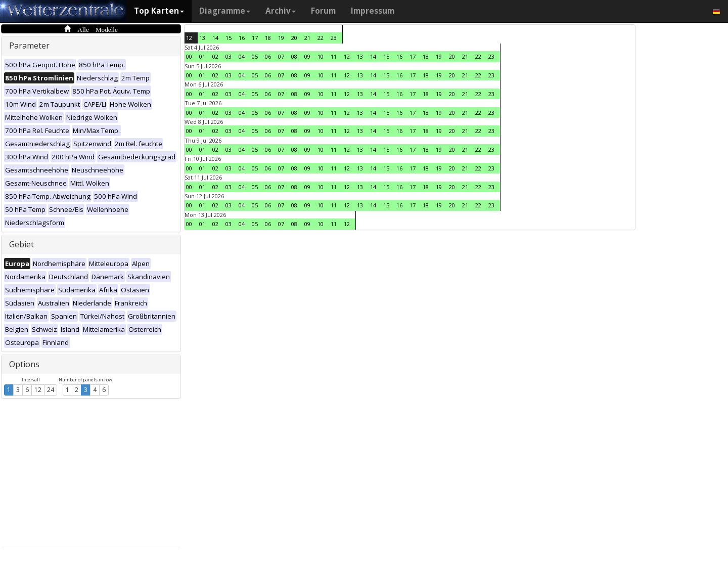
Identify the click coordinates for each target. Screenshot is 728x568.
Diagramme (225, 11)
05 (255, 56)
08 (294, 56)
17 (255, 38)
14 (215, 38)
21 (307, 38)
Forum (323, 11)
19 (281, 38)
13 (202, 38)
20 (294, 38)
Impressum (373, 11)
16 (242, 38)
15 (229, 38)
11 (334, 56)
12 (38, 390)
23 (334, 38)
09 (307, 56)
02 (215, 56)
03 (229, 56)
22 (321, 38)
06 (268, 56)
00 (189, 56)
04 (242, 56)
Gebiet (21, 244)
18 (268, 38)
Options (24, 364)
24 (51, 390)
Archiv (281, 11)
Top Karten (159, 11)
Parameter (29, 46)
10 (321, 56)
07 (281, 56)
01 (202, 56)
